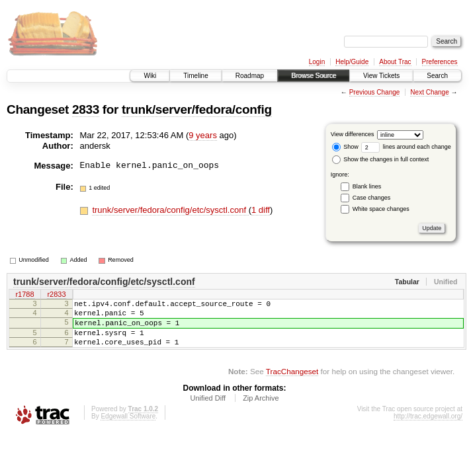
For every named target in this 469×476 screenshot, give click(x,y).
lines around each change (406, 147)
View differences (353, 134)
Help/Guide (352, 62)
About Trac (395, 62)
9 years (203, 135)
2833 (86, 109)
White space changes (381, 209)
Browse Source (314, 76)
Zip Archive (261, 410)
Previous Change (375, 92)
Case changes (372, 198)
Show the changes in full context (381, 159)
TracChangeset (292, 383)
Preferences (440, 62)
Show (345, 147)
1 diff (261, 210)
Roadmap (250, 76)
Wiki (150, 76)
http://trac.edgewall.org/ (428, 428)
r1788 (24, 296)
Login (317, 62)
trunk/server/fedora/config (197, 109)
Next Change (429, 92)
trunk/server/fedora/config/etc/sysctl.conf (170, 210)
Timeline (195, 76)
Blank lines (367, 186)
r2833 (56, 296)
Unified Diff (208, 410)
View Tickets (381, 76)
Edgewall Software (128, 428)
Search (437, 76)
